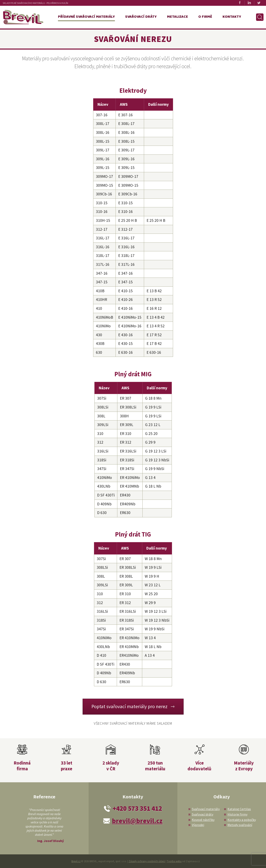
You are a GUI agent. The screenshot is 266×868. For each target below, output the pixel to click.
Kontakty (232, 17)
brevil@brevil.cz (137, 821)
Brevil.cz (76, 861)
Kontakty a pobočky (242, 820)
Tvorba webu (174, 861)
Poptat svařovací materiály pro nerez (129, 706)
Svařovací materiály (206, 809)
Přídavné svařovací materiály (86, 17)
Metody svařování (240, 825)
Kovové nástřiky (203, 820)
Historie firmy (237, 814)
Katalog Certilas (239, 809)
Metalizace (178, 17)
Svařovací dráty (141, 17)
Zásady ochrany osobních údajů (147, 861)
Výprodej (198, 825)
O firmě (205, 17)
